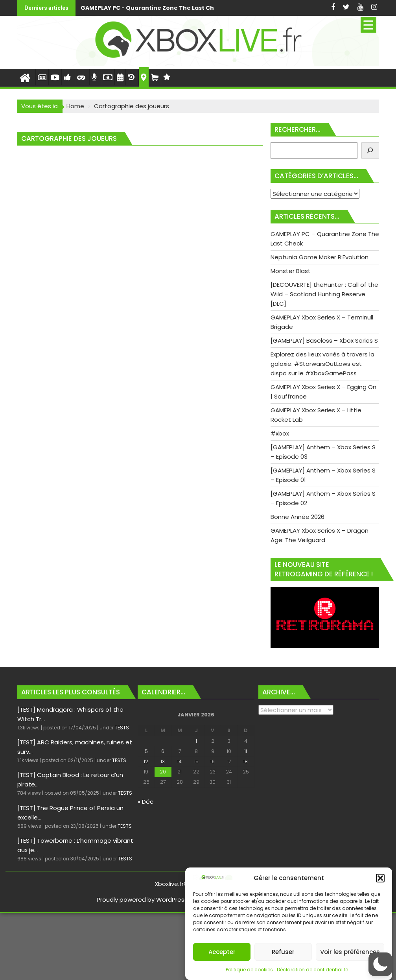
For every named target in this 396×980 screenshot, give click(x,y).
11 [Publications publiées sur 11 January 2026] (246, 751)
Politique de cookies (249, 970)
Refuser (283, 952)
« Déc (146, 802)
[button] (380, 878)
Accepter (222, 952)
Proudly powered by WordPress (142, 900)
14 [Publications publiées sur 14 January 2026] (180, 761)
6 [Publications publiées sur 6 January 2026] (163, 751)
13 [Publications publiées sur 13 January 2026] (163, 761)
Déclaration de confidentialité (312, 970)
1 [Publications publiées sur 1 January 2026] (196, 741)
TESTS (122, 728)
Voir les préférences (350, 952)
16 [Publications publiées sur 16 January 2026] (213, 761)
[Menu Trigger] (368, 25)
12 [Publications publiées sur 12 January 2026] (146, 761)
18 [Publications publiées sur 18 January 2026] (246, 761)
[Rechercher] (370, 150)
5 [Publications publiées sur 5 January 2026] (146, 751)
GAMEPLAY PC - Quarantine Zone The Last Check (153, 8)
